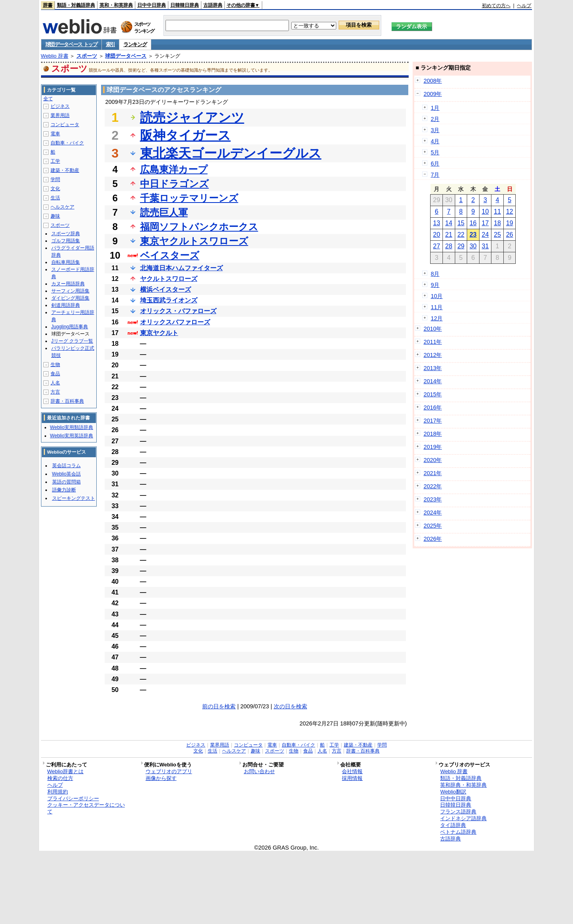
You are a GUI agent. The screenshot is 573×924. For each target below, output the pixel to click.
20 (437, 235)
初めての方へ (496, 6)
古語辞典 (213, 5)
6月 (435, 164)
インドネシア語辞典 (463, 818)
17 (485, 223)
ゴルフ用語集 (66, 241)
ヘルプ (524, 6)
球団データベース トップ (71, 44)
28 (449, 246)
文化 (55, 189)
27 (437, 246)
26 (510, 235)
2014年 (433, 381)
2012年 (433, 355)
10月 (437, 296)
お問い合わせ (259, 771)
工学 (55, 161)
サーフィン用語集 (70, 291)
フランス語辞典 (458, 812)
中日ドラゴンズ (174, 184)
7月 (435, 175)
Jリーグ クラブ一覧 (72, 341)
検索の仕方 (60, 778)
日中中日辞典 (152, 5)
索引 (110, 44)
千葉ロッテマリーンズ (189, 198)
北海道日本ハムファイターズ (181, 268)
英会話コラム (66, 466)
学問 (55, 179)
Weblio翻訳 (453, 792)
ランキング (135, 44)
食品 (55, 374)
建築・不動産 (65, 170)
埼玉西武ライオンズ (169, 300)
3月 (435, 130)
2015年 (433, 394)
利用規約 (58, 792)
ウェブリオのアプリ (169, 771)
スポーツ (87, 56)
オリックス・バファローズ (178, 311)
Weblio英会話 (66, 474)
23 (473, 235)
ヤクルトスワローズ (169, 279)
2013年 (433, 368)
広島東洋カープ (174, 169)
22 (461, 235)
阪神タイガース (185, 135)
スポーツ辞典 (66, 234)
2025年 (433, 526)
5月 (435, 152)
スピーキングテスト (74, 498)
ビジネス (60, 106)
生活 (55, 198)
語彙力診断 (64, 490)
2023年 (433, 499)
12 (510, 212)
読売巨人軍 (164, 212)
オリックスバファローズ (175, 322)
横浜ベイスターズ (166, 289)
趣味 (55, 216)
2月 (435, 119)
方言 (55, 392)
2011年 (433, 342)
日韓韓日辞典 (185, 5)
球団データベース (126, 56)
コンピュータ (65, 125)
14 (449, 223)
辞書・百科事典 (67, 401)
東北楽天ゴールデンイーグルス (231, 153)
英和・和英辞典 (116, 5)
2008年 (433, 81)
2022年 (433, 486)
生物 (55, 365)
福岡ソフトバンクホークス (199, 227)
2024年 (433, 513)
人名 (55, 383)
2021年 (433, 473)
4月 (435, 141)
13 (437, 223)
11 (497, 212)
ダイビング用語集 (70, 298)
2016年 (433, 407)
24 (485, 235)
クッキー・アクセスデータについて (86, 808)
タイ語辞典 (453, 825)
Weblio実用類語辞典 (72, 427)
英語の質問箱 (66, 482)
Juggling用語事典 (70, 327)
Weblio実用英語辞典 (72, 436)
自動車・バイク (67, 143)
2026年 (433, 539)
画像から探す (161, 778)
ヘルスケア (62, 207)
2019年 (433, 447)
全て (48, 99)
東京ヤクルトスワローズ (194, 241)
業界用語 (60, 115)
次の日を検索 (290, 706)
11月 (437, 307)
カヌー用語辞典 (68, 284)
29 (461, 246)
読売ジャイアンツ (192, 117)
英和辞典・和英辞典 (463, 785)
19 (510, 223)
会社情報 (352, 771)
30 (473, 246)
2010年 (433, 329)
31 (485, 246)
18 (497, 223)
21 (449, 235)
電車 (55, 134)
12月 (437, 318)
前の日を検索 (219, 706)
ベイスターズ (170, 255)
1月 (435, 108)
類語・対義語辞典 (76, 5)
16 (473, 223)
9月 (435, 285)
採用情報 (352, 778)
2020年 (433, 460)
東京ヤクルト (159, 333)
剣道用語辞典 (66, 305)
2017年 (433, 421)
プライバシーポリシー (73, 798)
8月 (435, 274)
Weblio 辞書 (55, 56)
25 (497, 235)
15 (461, 223)
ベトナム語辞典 (458, 832)
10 (485, 212)
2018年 (433, 434)
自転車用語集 (66, 262)
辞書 (48, 5)
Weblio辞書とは (65, 771)
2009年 (433, 94)
